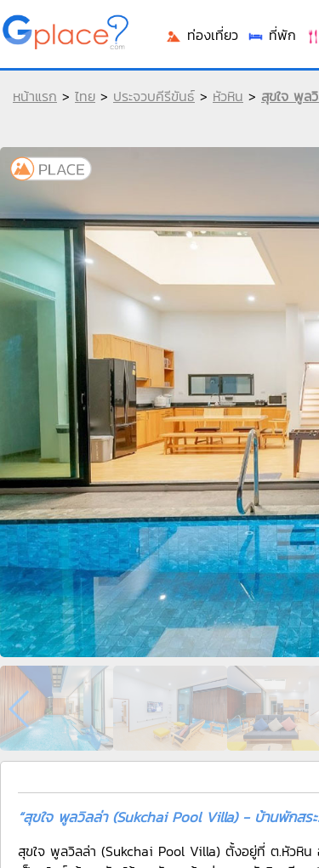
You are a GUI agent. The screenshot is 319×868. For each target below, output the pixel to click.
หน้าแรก (35, 96)
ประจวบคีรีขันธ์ (154, 96)
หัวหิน (228, 96)
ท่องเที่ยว (202, 35)
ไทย (85, 96)
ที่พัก (271, 35)
